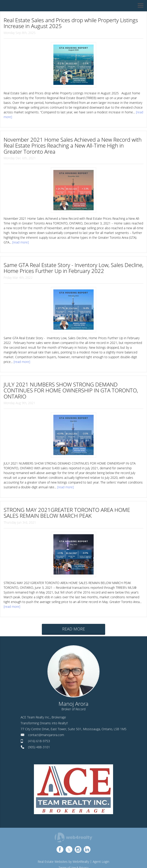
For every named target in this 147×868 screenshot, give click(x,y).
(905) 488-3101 (39, 747)
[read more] (20, 242)
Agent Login (101, 862)
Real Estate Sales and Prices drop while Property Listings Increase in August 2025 (71, 23)
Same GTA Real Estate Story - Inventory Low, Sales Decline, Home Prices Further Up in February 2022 (73, 268)
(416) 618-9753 (39, 741)
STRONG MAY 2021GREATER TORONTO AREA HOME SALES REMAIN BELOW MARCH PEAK (67, 513)
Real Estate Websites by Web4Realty (63, 862)
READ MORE (74, 629)
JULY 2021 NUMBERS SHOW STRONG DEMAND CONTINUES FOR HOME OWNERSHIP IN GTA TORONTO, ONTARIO (71, 390)
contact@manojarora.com (46, 735)
